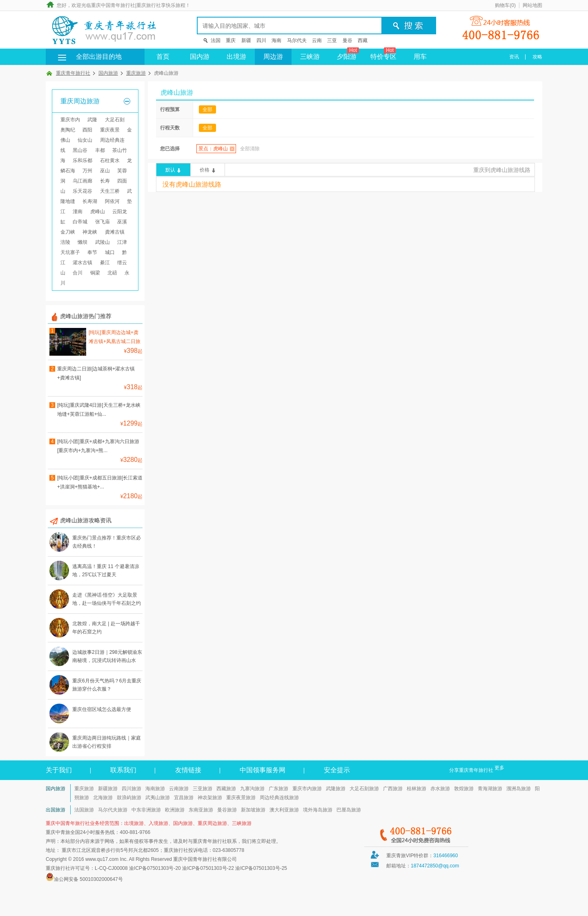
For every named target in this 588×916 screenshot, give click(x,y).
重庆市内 (70, 120)
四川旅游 (131, 789)
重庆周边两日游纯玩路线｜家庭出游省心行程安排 (107, 742)
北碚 (112, 273)
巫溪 (122, 222)
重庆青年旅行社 (73, 73)
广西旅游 (393, 789)
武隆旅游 (336, 789)
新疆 (246, 40)
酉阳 (87, 130)
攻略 (537, 57)
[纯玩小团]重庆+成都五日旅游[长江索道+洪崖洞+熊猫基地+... (100, 482)
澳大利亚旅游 (284, 810)
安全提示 (337, 770)
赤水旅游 (440, 789)
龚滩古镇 (115, 232)
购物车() (505, 5)
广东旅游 (278, 789)
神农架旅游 (210, 798)
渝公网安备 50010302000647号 (88, 879)
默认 (170, 170)
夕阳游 (348, 54)
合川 (78, 273)
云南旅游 (179, 789)
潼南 (78, 212)
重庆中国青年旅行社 (113, 5)
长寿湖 (90, 201)
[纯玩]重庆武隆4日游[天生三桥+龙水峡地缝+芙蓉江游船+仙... (99, 410)
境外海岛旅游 (318, 810)
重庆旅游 (136, 73)
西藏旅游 (226, 789)
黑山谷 (80, 150)
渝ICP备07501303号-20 (155, 868)
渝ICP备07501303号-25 (261, 868)
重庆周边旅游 (80, 101)
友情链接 (188, 770)
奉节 (92, 252)
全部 (207, 109)
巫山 (105, 171)
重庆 (231, 40)
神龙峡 (90, 232)
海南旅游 (155, 789)
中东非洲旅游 (146, 810)
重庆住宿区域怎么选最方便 (102, 709)
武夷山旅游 (158, 798)
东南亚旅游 (201, 810)
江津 (122, 242)
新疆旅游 (108, 789)
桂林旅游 (416, 789)
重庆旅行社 (149, 5)
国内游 (200, 57)
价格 (205, 170)
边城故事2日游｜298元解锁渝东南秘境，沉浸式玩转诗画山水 (107, 656)
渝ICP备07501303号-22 (208, 868)
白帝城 (80, 222)
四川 (261, 40)
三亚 (332, 40)
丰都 (100, 150)
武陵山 (102, 242)
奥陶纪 (68, 130)
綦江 (105, 263)
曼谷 (347, 40)
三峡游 (310, 57)
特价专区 (383, 54)
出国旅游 (56, 810)
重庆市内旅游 (307, 789)
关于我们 (59, 770)
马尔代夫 (297, 40)
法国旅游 (84, 810)
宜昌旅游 (184, 798)
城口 (110, 252)
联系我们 (123, 770)
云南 (317, 40)
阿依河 (112, 201)
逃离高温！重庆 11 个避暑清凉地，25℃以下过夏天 (106, 571)
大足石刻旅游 (364, 789)
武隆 (92, 120)
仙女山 (85, 140)
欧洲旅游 (175, 810)
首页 (163, 57)
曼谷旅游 (227, 810)
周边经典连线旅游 (279, 798)
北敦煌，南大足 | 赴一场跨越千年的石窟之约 (106, 628)
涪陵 (65, 242)
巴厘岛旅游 (349, 810)
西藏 (363, 40)
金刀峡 (68, 232)
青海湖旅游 (490, 789)
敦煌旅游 (464, 789)
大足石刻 (115, 120)
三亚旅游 (203, 789)
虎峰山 (98, 212)
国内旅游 (108, 73)
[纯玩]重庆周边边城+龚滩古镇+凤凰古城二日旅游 (115, 338)
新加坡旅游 (253, 810)
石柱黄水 (110, 160)
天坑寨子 (70, 252)
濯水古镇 (82, 263)
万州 (87, 171)
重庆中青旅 (58, 832)
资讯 (514, 57)
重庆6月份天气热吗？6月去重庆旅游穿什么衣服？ (107, 685)
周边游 (273, 57)
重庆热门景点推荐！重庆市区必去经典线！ (107, 542)
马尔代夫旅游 (113, 810)
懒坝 (82, 242)
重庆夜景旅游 (241, 798)
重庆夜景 (110, 130)
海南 (276, 40)
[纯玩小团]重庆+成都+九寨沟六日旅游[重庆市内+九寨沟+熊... (98, 446)
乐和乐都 (82, 160)
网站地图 (532, 5)
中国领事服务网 (263, 770)
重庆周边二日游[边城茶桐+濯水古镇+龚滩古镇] (96, 373)
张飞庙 (102, 222)
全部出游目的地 (87, 57)
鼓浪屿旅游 (129, 798)
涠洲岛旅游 (519, 789)
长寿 (105, 181)
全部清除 (250, 149)
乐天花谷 (82, 191)
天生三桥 (110, 191)
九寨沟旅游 (252, 789)
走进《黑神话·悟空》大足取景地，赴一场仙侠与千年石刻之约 (107, 599)
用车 (420, 57)
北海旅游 (103, 798)
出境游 (236, 57)
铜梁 (95, 273)
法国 (216, 40)
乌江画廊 (82, 181)
